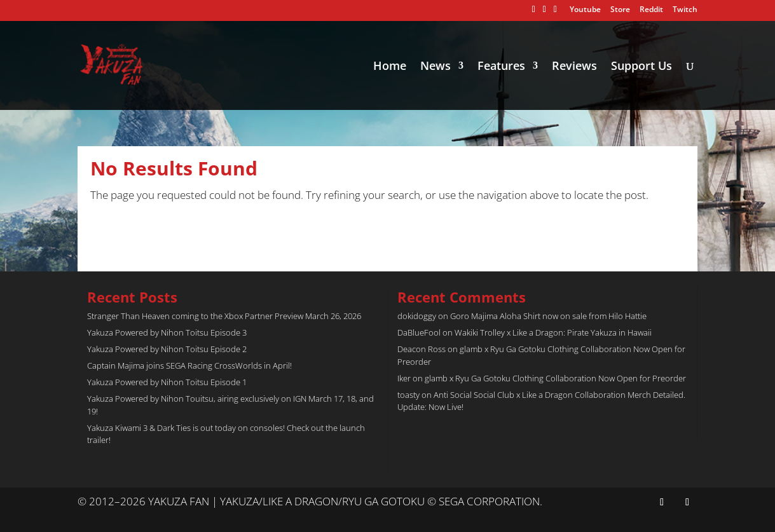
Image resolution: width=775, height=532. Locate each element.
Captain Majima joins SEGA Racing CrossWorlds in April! (189, 365)
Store (620, 10)
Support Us (641, 67)
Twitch (685, 10)
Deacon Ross (422, 349)
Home (390, 67)
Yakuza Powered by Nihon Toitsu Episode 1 (167, 382)
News (436, 67)
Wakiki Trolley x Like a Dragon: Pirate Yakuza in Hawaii (553, 332)
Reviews (574, 67)
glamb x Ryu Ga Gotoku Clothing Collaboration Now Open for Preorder (555, 378)
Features (501, 67)
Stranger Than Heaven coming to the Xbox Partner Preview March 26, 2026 (224, 316)
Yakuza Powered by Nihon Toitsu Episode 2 (167, 349)
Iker (404, 378)
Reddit (651, 10)
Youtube (585, 10)
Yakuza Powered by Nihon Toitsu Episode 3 (167, 332)
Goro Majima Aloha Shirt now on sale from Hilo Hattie (548, 316)
